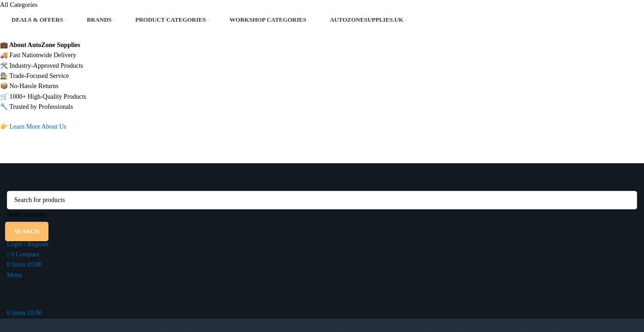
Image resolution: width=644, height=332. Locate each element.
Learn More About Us (38, 127)
